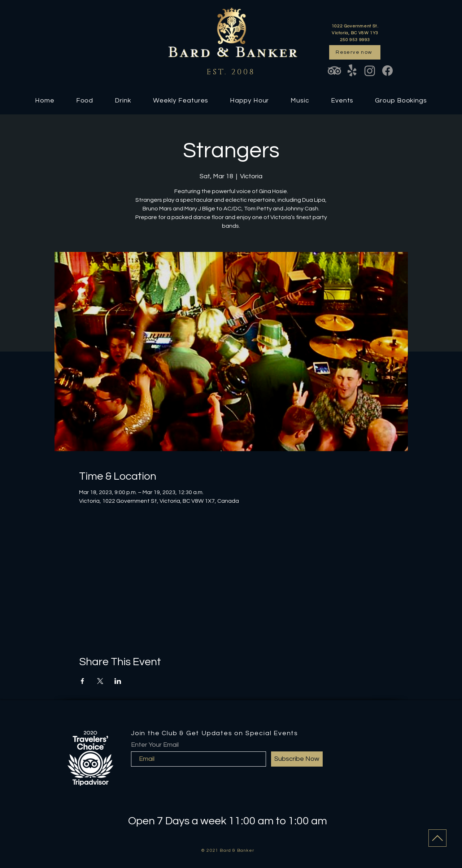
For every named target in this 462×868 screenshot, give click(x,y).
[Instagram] (370, 71)
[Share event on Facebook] (82, 681)
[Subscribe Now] (297, 759)
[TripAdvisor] (334, 71)
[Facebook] (387, 71)
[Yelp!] (352, 71)
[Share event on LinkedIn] (118, 681)
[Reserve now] (355, 52)
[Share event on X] (100, 681)
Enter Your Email (155, 745)
